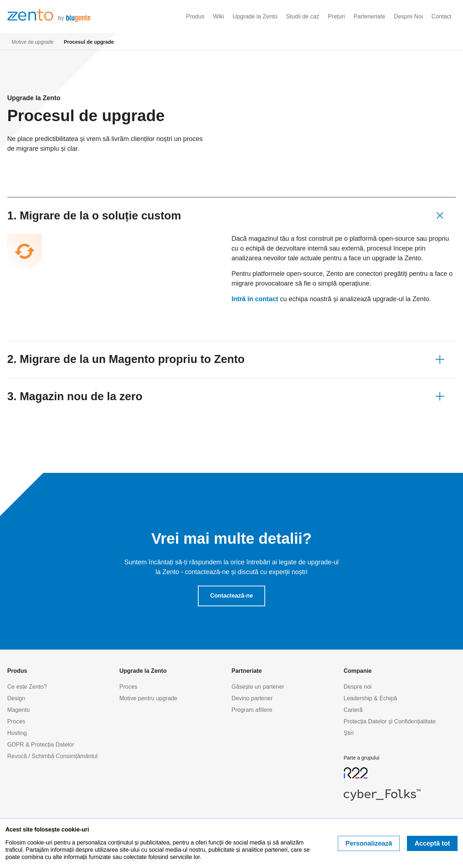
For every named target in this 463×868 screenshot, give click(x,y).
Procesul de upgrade (89, 42)
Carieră (353, 710)
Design (16, 698)
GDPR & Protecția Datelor (41, 745)
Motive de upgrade (33, 42)
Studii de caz (303, 16)
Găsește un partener (258, 687)
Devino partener (252, 698)
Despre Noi (408, 16)
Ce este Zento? (27, 687)
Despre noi (358, 687)
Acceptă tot (432, 843)
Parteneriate (369, 16)
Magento (18, 710)
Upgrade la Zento (255, 16)
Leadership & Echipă (370, 698)
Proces (16, 721)
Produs (195, 16)
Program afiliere (252, 710)
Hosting (17, 733)
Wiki (218, 16)
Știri (349, 733)
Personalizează (369, 843)
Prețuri (337, 16)
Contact (441, 16)
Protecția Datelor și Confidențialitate (390, 721)
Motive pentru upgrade (148, 698)
